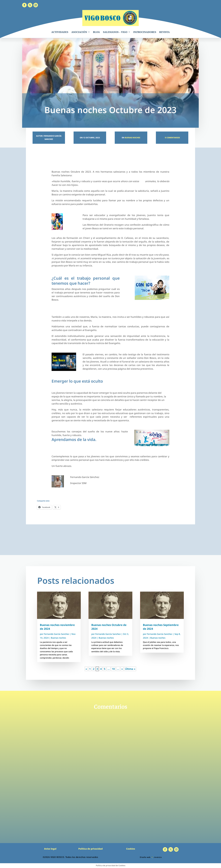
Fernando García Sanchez (57, 634)
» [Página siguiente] (122, 669)
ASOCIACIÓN (79, 32)
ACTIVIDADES (60, 32)
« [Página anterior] (86, 669)
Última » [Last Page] (130, 669)
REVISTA (164, 32)
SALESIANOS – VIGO (115, 32)
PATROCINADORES (145, 32)
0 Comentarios (172, 138)
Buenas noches (132, 138)
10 (113, 669)
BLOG (96, 32)
